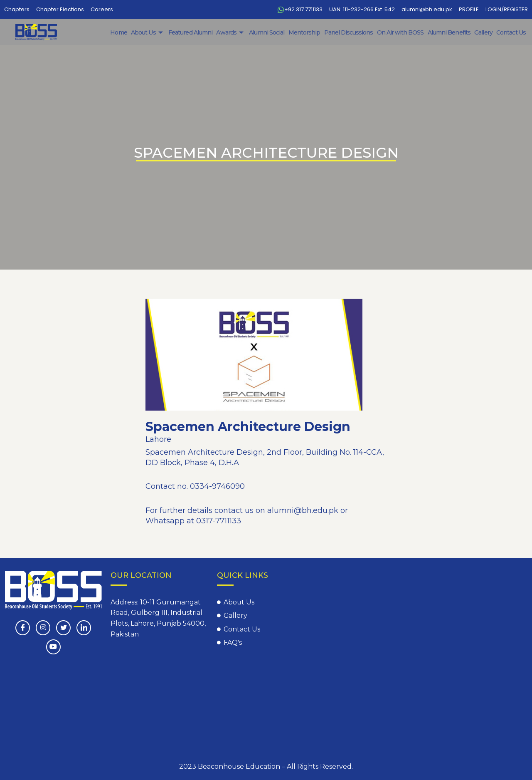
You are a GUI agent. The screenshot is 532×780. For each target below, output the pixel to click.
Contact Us (511, 32)
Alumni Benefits (450, 32)
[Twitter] (63, 628)
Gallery (484, 32)
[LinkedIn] (84, 628)
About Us (152, 32)
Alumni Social (270, 32)
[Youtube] (53, 647)
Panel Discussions (351, 32)
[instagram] (43, 628)
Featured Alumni (194, 32)
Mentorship (307, 32)
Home (123, 32)
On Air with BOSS (402, 32)
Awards (234, 32)
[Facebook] (23, 628)
